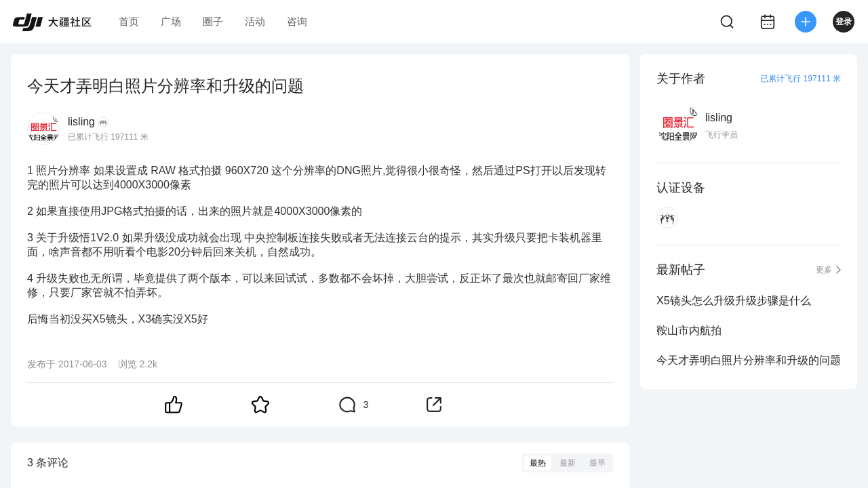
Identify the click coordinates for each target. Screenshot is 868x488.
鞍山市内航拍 (689, 330)
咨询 (297, 21)
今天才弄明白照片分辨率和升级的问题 (749, 360)
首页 (129, 21)
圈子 (213, 21)
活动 (255, 21)
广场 (171, 21)
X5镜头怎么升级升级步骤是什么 (734, 301)
